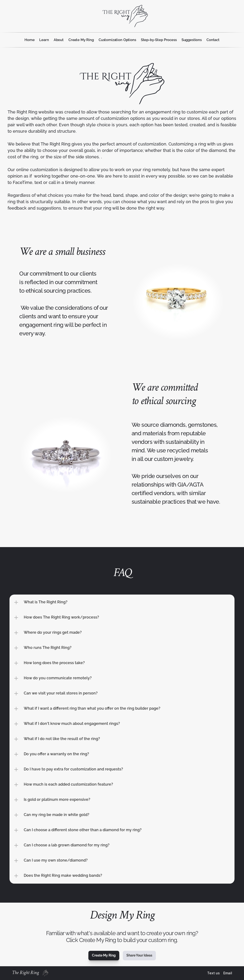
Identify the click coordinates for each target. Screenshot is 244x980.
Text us (213, 973)
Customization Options (117, 40)
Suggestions (192, 40)
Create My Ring (81, 40)
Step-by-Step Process (159, 40)
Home (29, 40)
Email (228, 973)
